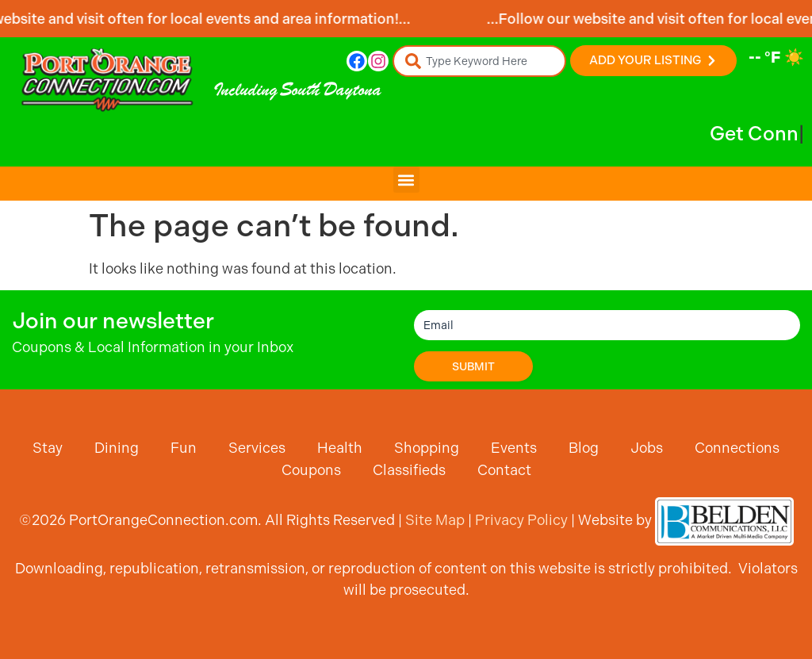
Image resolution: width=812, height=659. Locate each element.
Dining (117, 448)
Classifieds (409, 470)
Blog (584, 448)
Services (257, 448)
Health (340, 448)
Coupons (311, 470)
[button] (406, 180)
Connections (737, 448)
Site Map (435, 520)
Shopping (427, 448)
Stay (48, 448)
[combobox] (480, 61)
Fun (184, 448)
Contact (504, 470)
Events (514, 448)
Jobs (647, 448)
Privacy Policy (521, 520)
